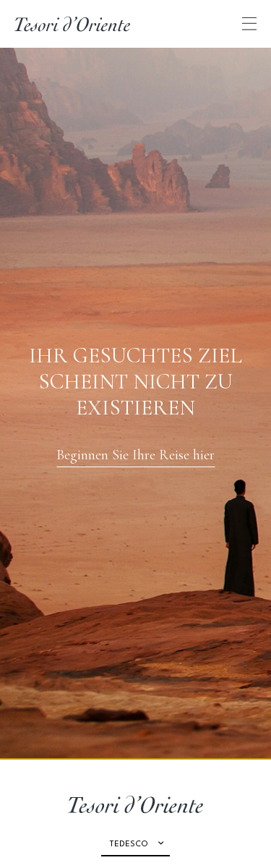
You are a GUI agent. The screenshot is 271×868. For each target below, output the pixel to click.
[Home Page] (72, 24)
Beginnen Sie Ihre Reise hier (135, 455)
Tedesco (129, 844)
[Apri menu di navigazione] (249, 24)
